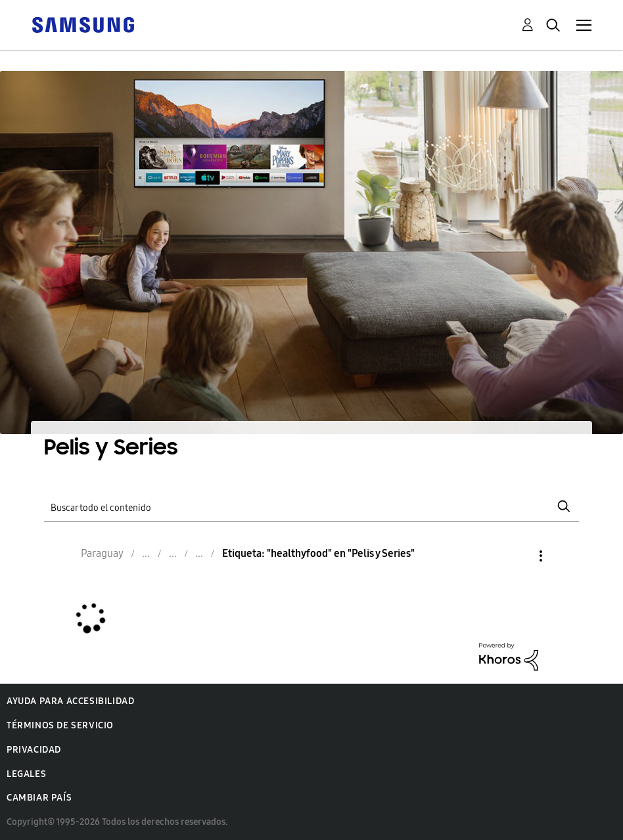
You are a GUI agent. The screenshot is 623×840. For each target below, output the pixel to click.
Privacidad (34, 750)
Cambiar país (39, 798)
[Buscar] (311, 507)
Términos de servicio (60, 725)
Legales (26, 774)
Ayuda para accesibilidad (70, 701)
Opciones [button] (519, 556)
